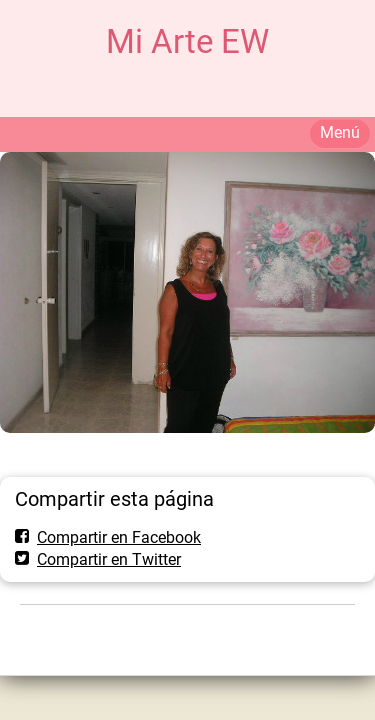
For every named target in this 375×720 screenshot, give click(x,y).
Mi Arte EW (187, 41)
